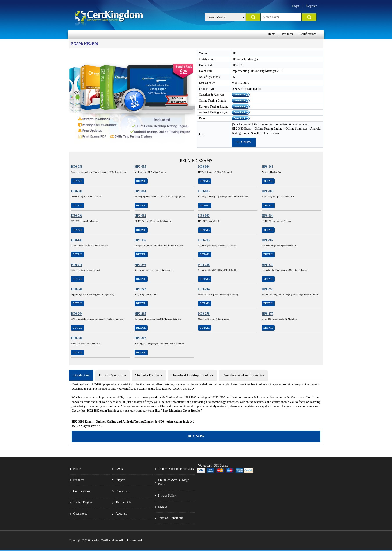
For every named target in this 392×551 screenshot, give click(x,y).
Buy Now (244, 142)
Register (311, 6)
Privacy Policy (167, 496)
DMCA (163, 507)
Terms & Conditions (171, 518)
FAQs (119, 469)
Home (272, 34)
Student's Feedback (149, 375)
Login (296, 6)
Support (120, 480)
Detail (78, 181)
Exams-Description (112, 375)
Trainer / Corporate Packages (176, 469)
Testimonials (123, 502)
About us (121, 514)
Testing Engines (83, 502)
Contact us (122, 491)
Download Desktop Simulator (192, 375)
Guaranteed (80, 514)
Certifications (308, 34)
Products (288, 34)
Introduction (81, 375)
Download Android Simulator (243, 375)
